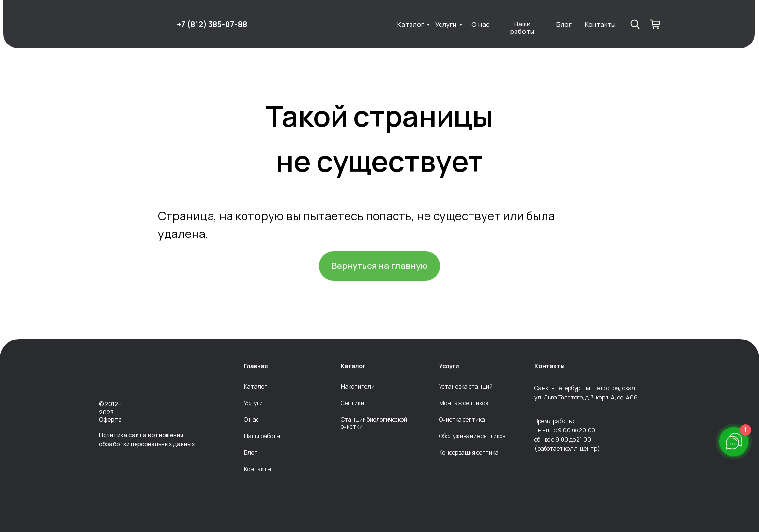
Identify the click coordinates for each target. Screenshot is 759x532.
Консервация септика (469, 453)
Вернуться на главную (379, 266)
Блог (564, 24)
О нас (481, 24)
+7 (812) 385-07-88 (212, 24)
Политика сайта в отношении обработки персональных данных (147, 440)
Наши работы (522, 28)
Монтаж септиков (463, 403)
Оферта (110, 420)
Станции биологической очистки (374, 423)
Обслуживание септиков (472, 436)
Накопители (358, 387)
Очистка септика (462, 420)
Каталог (411, 24)
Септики (352, 403)
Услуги (446, 24)
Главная (256, 366)
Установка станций (466, 387)
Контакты (600, 24)
